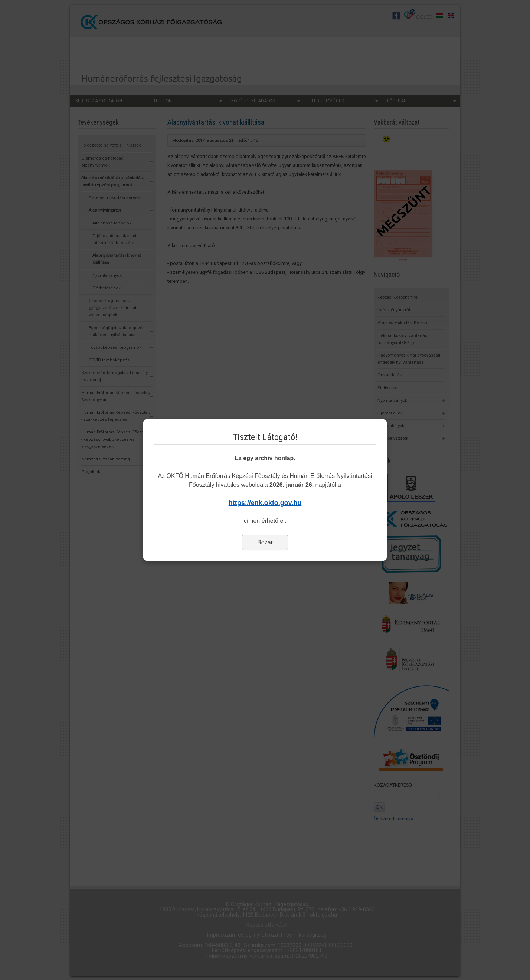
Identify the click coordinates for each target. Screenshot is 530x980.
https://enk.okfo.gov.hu (265, 503)
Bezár (265, 542)
